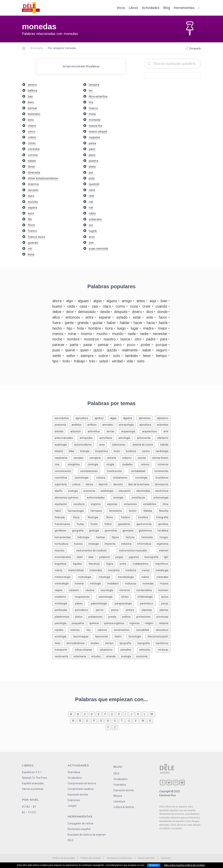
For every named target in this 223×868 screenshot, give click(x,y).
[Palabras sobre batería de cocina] (144, 444)
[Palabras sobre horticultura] (62, 544)
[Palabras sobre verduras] (163, 649)
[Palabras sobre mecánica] (115, 570)
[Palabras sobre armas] (112, 431)
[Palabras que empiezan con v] (136, 720)
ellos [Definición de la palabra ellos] (56, 317)
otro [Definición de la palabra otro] (138, 339)
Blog (167, 8)
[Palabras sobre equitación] (62, 504)
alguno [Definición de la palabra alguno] (112, 301)
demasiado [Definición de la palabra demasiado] (87, 312)
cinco (32, 131)
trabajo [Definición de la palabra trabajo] (80, 361)
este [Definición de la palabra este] (150, 317)
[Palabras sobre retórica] (76, 630)
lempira (94, 85)
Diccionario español (79, 829)
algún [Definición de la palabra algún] (98, 301)
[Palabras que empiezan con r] (108, 720)
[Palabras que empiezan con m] (152, 714)
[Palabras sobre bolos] (118, 451)
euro (31, 213)
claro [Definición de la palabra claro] (107, 306)
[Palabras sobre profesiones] (144, 616)
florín (31, 225)
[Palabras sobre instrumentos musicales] (137, 550)
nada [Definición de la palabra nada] (132, 334)
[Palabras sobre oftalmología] (147, 596)
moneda (95, 120)
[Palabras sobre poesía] (113, 616)
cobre (32, 137)
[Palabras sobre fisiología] (95, 517)
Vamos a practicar (33, 789)
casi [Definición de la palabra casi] (95, 306)
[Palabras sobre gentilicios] (61, 530)
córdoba (34, 149)
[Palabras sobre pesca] (116, 610)
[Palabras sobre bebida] (164, 444)
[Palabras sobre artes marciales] (65, 438)
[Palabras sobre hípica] (117, 537)
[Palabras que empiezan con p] (94, 720)
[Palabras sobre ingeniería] (162, 544)
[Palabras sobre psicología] (61, 623)
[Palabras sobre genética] (163, 524)
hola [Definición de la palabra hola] (80, 328)
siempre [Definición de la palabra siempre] (87, 356)
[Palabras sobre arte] (166, 431)
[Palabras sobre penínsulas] (63, 610)
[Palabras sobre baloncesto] (120, 444)
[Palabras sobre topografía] (144, 643)
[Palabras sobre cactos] (146, 451)
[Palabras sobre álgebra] (129, 418)
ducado (33, 190)
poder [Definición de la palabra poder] (146, 345)
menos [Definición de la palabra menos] (58, 334)
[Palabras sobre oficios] (127, 596)
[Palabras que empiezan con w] (143, 720)
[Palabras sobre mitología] (96, 583)
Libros (133, 8)
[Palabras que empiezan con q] (101, 720)
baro (31, 102)
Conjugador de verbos (81, 823)
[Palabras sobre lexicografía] (152, 557)
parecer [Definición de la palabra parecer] (58, 345)
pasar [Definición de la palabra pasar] (88, 345)
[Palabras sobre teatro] (119, 636)
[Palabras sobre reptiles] (60, 630)
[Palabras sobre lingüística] (62, 563)
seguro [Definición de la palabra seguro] (162, 350)
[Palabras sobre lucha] (124, 563)
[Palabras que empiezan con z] (115, 727)
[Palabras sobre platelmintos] (63, 616)
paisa (92, 143)
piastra (94, 161)
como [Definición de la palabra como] (120, 306)
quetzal (94, 184)
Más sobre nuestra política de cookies (184, 865)
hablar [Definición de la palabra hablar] (125, 323)
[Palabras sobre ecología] (73, 491)
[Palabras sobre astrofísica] (107, 438)
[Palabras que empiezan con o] (87, 720)
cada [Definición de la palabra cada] (71, 306)
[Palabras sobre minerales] (163, 577)
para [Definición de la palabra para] (164, 339)
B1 (35, 807)
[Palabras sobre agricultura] (83, 418)
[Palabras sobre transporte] (63, 649)
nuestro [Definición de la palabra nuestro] (110, 339)
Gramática (74, 772)
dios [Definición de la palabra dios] (150, 312)
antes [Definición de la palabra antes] (141, 301)
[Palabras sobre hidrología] (85, 537)
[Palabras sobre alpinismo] (163, 418)
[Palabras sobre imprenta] (111, 544)
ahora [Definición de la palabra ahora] (57, 301)
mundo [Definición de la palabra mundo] (118, 334)
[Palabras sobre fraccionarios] (63, 524)
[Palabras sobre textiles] (96, 643)
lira (91, 102)
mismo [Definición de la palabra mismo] (87, 334)
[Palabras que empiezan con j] (132, 714)
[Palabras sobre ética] (166, 504)
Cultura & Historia (124, 807)
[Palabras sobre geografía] (78, 530)
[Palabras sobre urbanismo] (108, 649)
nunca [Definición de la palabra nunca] (125, 339)
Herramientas (184, 8)
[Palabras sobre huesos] (79, 544)
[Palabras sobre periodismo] (83, 610)
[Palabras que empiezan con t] (122, 720)
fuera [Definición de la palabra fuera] (56, 323)
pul (91, 172)
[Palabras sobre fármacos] (98, 511)
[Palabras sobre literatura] (95, 563)
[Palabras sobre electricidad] (144, 491)
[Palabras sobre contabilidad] (141, 471)
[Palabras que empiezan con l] (145, 714)
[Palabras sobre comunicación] (65, 471)
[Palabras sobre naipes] (59, 590)
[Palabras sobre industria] (127, 544)
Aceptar (154, 865)
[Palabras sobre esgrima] (97, 504)
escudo (33, 202)
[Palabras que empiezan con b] (79, 714)
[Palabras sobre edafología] (107, 491)
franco (32, 231)
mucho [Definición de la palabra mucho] (102, 334)
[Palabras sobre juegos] (120, 557)
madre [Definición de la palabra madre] (148, 328)
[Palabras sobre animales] (108, 424)
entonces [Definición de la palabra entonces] (73, 317)
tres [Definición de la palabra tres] (92, 361)
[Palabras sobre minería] (80, 583)
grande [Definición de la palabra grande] (83, 323)
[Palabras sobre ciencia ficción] (160, 458)
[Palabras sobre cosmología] (83, 477)
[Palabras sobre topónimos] (162, 643)
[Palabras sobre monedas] (149, 583)
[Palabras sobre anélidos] (77, 424)
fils (30, 219)
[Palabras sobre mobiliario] (114, 583)
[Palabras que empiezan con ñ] (80, 720)
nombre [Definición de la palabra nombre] (73, 339)
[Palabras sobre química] (94, 623)
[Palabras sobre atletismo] (163, 438)
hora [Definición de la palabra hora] (109, 328)
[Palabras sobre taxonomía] (103, 636)
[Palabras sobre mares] (59, 570)
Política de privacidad (64, 858)
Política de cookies (91, 858)
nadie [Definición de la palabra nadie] (144, 334)
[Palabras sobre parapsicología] (125, 603)
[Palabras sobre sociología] (62, 636)
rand (92, 190)
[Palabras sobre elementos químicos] (69, 497)
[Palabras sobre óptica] (165, 596)
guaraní (33, 243)
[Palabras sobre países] (81, 603)
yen (91, 243)
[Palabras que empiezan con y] (109, 727)
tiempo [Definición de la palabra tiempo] (161, 356)
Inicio (121, 8)
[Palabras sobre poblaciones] (96, 616)
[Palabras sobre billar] (72, 451)
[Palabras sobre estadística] (151, 504)
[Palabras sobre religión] (150, 623)
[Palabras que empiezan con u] (129, 720)
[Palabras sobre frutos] (95, 524)
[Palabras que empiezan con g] (113, 714)
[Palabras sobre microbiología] (128, 577)
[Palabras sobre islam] (80, 557)
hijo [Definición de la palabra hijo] (70, 328)
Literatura (119, 801)
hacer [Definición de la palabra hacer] (138, 323)
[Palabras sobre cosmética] (62, 477)
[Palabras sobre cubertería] (61, 484)
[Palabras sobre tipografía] (126, 643)
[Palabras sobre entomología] (161, 497)
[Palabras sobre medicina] (131, 570)
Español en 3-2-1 (32, 772)
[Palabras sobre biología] (85, 451)
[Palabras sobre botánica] (132, 451)
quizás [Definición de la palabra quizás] (112, 350)
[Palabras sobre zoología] (126, 656)
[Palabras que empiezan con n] (74, 720)
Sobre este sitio (147, 858)
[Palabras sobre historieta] (148, 537)
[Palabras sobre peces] (165, 603)
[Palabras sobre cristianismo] (122, 477)
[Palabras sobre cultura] (77, 484)
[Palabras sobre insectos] (63, 550)
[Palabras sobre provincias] (162, 616)
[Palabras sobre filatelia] (149, 511)
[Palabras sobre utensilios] (128, 649)
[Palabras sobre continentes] (161, 471)
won (92, 237)
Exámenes (74, 800)
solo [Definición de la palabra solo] (117, 356)
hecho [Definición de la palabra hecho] (57, 328)
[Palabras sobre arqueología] (129, 431)
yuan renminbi (98, 249)
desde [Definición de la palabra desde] (105, 312)
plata (92, 166)
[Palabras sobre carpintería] (62, 458)
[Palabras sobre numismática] (145, 590)
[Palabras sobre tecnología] (136, 636)
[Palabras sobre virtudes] (96, 656)
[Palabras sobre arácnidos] (162, 424)
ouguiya (94, 137)
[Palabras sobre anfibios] (93, 424)
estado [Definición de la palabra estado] (122, 317)
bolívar (32, 108)
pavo (92, 149)
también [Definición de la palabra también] (131, 356)
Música (118, 796)
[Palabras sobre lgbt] (166, 557)
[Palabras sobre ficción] (134, 511)
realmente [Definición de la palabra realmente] (130, 350)
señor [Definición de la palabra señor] (71, 356)
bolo (31, 120)
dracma (33, 184)
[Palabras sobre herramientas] (64, 537)
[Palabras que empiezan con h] (119, 714)
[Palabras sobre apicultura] (146, 424)
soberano (95, 219)
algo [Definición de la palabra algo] (70, 301)
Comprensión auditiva (81, 789)
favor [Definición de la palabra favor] (163, 317)
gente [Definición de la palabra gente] (69, 323)
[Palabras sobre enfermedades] (98, 497)
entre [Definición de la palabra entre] (89, 317)
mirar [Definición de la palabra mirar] (72, 334)
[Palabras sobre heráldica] (163, 530)
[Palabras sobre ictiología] (94, 544)
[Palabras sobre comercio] (163, 464)
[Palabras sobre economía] (90, 491)
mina (92, 114)
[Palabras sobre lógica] (111, 563)
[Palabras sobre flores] (111, 517)
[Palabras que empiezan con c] (85, 714)
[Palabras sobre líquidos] (79, 563)
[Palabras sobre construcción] (117, 471)
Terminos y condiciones (120, 858)
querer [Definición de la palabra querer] (70, 350)
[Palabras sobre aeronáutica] (63, 418)
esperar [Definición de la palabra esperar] (105, 317)
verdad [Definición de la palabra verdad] (117, 361)
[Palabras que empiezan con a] (72, 714)
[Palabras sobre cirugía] (112, 464)
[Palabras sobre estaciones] (131, 504)
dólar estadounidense (43, 178)
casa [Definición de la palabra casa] (83, 306)
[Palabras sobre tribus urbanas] (85, 649)
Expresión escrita (78, 795)
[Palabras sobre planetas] (149, 610)
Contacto (166, 858)
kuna (31, 254)
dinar (31, 166)
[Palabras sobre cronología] (143, 477)
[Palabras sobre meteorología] (64, 577)
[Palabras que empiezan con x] (150, 720)
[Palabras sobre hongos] (164, 537)
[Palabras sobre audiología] (62, 444)
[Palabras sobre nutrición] (163, 590)
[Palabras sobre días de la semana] (139, 484)
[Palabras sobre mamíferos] (162, 563)
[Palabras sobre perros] (101, 610)
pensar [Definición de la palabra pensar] (103, 345)
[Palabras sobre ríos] (90, 630)
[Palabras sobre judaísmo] (105, 557)
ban (30, 96)
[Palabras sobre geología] (95, 530)
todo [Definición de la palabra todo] (66, 361)
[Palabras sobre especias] (113, 504)
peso (92, 155)
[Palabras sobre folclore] (128, 517)
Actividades (151, 8)
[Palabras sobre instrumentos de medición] (95, 550)
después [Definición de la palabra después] (121, 312)
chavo (32, 126)
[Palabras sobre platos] (80, 616)
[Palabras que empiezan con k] (139, 714)
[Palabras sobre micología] (106, 577)
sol (91, 225)
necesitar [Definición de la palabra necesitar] (160, 334)
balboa (32, 90)
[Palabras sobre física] (78, 517)
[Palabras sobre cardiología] (162, 451)
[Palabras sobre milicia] (147, 577)
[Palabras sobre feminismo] (117, 511)
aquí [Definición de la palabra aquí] (153, 301)
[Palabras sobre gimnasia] (128, 530)
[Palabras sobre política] (127, 616)
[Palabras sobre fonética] (145, 517)
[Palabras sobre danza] (90, 484)
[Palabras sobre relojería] (164, 623)
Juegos (72, 806)
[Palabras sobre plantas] (164, 610)
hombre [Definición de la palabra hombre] (95, 328)
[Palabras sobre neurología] (108, 590)
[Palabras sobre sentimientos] (123, 630)
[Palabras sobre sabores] (103, 630)
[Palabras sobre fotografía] (162, 517)
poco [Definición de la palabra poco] (131, 345)
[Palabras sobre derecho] (118, 484)
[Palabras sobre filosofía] (164, 511)
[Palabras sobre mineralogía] (62, 583)
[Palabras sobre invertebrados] (63, 557)
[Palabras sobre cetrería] (112, 458)
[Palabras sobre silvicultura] (162, 630)
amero (32, 85)
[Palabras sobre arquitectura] (151, 431)
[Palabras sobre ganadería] (125, 524)
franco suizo (37, 237)
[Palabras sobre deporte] (104, 484)
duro (31, 196)
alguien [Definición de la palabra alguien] (83, 301)
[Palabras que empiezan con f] (106, 714)
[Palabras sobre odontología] (107, 596)
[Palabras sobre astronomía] (145, 438)
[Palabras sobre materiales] (97, 570)
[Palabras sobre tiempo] (110, 643)
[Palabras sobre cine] (59, 464)
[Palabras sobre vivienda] (111, 656)
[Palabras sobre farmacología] (77, 511)
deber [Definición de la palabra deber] (57, 312)
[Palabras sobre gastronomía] (145, 524)
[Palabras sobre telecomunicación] (158, 636)
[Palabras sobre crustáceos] (162, 477)
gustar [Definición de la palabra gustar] (98, 323)
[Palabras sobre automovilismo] (84, 444)
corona (33, 155)
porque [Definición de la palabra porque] (161, 345)
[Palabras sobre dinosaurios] (162, 484)
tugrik (93, 231)
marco (93, 108)
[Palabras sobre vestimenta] (62, 656)
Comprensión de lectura (82, 783)
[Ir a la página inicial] (25, 48)
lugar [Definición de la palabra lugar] (135, 328)
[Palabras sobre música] (164, 583)
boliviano (34, 114)
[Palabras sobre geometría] (111, 530)
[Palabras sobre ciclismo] (128, 458)
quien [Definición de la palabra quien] (84, 350)
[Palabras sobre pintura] (132, 610)
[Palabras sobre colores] (147, 464)
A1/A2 (26, 807)
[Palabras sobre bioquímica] (102, 451)
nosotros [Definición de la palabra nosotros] (91, 339)
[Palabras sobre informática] (145, 544)
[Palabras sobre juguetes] (135, 557)
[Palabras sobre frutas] (81, 524)
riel (91, 207)
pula (92, 178)
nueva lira (95, 126)
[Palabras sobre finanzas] (62, 517)
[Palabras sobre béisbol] (59, 451)
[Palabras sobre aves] (103, 444)
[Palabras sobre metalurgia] (162, 570)
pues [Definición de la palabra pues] (56, 350)
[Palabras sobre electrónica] (162, 491)
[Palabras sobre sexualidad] (144, 630)
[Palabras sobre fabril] (59, 511)
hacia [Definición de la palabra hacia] (151, 323)
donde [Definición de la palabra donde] (162, 312)
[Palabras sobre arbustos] (77, 431)
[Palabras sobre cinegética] (76, 464)
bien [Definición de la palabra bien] (164, 301)
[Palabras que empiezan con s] (115, 720)
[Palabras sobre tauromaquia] (82, 636)
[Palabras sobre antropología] (127, 424)
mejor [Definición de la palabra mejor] (163, 328)
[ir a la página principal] (31, 8)
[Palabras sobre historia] (131, 537)
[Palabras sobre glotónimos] (146, 530)
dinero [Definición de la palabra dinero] (137, 312)
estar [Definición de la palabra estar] (137, 317)
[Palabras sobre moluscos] (131, 583)
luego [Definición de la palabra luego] (122, 328)
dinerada (34, 172)
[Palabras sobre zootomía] (142, 656)
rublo (92, 213)
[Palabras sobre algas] (115, 418)
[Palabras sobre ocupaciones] (84, 596)
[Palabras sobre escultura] (80, 504)
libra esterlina (98, 96)
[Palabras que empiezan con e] (99, 714)
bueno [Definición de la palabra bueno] (57, 306)
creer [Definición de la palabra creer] (147, 306)
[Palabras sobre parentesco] (149, 603)
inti (30, 249)
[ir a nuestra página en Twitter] (169, 783)
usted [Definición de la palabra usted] (104, 361)
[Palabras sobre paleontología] (101, 603)
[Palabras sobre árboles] (60, 431)
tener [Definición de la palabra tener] (147, 356)
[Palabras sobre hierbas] (102, 537)
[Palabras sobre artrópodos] (87, 438)
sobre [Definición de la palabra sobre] (103, 356)
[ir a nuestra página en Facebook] (162, 783)
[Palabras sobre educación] (125, 491)
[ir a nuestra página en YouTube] (182, 783)
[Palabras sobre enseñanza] (140, 497)
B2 (24, 812)
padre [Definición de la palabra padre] (151, 339)
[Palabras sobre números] (126, 590)
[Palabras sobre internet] (164, 550)
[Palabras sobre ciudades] (129, 464)
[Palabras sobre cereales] (79, 458)
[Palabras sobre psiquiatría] (78, 623)
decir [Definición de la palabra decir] (70, 312)
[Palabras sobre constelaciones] (91, 471)
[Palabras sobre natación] (75, 590)
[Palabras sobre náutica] (91, 590)
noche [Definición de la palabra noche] (57, 339)
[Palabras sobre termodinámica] (76, 643)
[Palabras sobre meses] (147, 570)
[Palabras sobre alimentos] (146, 418)
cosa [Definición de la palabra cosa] (134, 306)
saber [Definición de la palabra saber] (147, 350)
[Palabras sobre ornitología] (63, 603)
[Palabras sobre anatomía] (61, 424)
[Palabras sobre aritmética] (95, 431)
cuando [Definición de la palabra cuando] (161, 306)
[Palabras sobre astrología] (126, 438)
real (91, 196)
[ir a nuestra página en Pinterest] (176, 783)
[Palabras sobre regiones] (135, 623)
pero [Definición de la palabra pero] (118, 345)
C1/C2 (32, 812)
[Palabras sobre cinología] (95, 464)
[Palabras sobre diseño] (59, 491)
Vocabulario (75, 778)
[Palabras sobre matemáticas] (77, 570)
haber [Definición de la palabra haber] (111, 323)
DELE (117, 773)
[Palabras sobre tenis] (58, 643)
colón (32, 143)
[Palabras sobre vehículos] (146, 649)
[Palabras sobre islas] (92, 557)
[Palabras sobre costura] (102, 477)
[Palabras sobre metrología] (86, 577)
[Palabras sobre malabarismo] (142, 563)
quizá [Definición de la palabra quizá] (98, 350)
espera (32, 207)
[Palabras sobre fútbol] (109, 524)
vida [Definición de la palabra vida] (130, 361)
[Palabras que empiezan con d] (92, 714)
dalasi (32, 161)
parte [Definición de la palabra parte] (74, 345)
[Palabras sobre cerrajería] (96, 458)
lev (91, 90)
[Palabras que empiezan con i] (126, 714)
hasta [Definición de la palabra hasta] (163, 323)
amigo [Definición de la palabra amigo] (127, 301)
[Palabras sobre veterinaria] (80, 656)
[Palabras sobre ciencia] (143, 458)
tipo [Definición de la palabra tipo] (55, 361)
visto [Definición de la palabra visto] (141, 361)
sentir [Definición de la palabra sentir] (57, 356)
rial (91, 202)
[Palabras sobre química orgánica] (115, 623)
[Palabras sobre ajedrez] (100, 418)
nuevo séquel (98, 131)
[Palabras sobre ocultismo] (62, 596)
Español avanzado (33, 783)
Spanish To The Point (34, 778)
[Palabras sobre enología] (120, 497)
